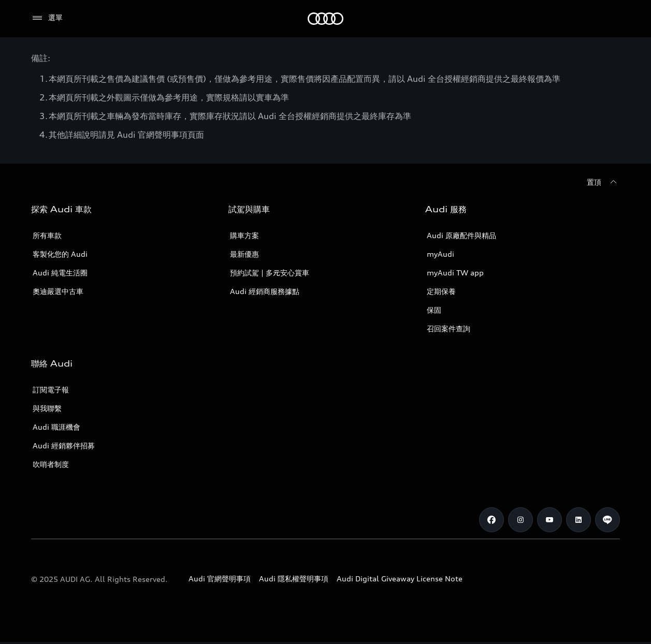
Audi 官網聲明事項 (220, 579)
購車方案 (244, 235)
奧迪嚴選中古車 (58, 291)
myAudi (440, 254)
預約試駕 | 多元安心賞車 (270, 273)
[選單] (47, 18)
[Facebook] (491, 520)
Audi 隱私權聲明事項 (294, 579)
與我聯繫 (47, 408)
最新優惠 (244, 254)
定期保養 (441, 291)
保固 (434, 310)
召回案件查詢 (449, 328)
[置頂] (603, 182)
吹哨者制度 (51, 464)
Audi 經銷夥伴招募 (64, 445)
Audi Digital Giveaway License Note (400, 579)
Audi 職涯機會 (56, 427)
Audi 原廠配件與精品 (461, 235)
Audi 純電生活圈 (60, 273)
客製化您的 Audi (60, 254)
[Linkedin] (578, 520)
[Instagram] (520, 520)
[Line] (607, 520)
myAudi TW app (455, 273)
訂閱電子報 (51, 390)
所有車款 (47, 235)
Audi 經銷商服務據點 (265, 291)
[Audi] (325, 19)
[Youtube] (549, 520)
